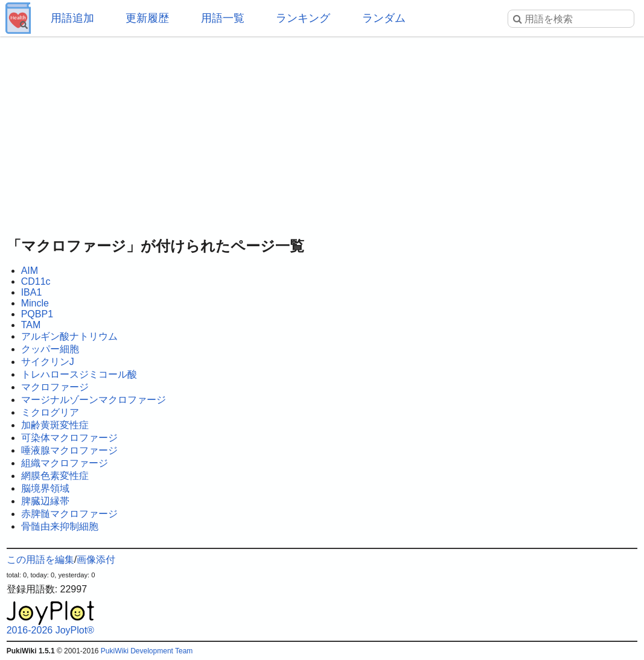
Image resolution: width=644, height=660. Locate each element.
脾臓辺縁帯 (45, 501)
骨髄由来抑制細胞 (60, 526)
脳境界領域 (45, 488)
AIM (30, 271)
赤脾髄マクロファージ (69, 514)
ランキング (303, 18)
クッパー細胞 (50, 349)
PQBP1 (37, 314)
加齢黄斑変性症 (55, 425)
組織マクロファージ (65, 463)
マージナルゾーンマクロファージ (94, 400)
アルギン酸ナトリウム (69, 336)
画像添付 (96, 560)
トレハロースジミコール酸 (79, 374)
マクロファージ (55, 387)
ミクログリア (50, 412)
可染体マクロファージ (69, 438)
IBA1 (32, 292)
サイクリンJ (48, 362)
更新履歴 (147, 18)
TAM (31, 325)
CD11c (36, 281)
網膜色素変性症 (55, 476)
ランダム (384, 18)
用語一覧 (223, 18)
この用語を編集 (40, 560)
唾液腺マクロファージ (69, 450)
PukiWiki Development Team (147, 651)
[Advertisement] (322, 133)
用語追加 (72, 18)
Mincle (35, 303)
